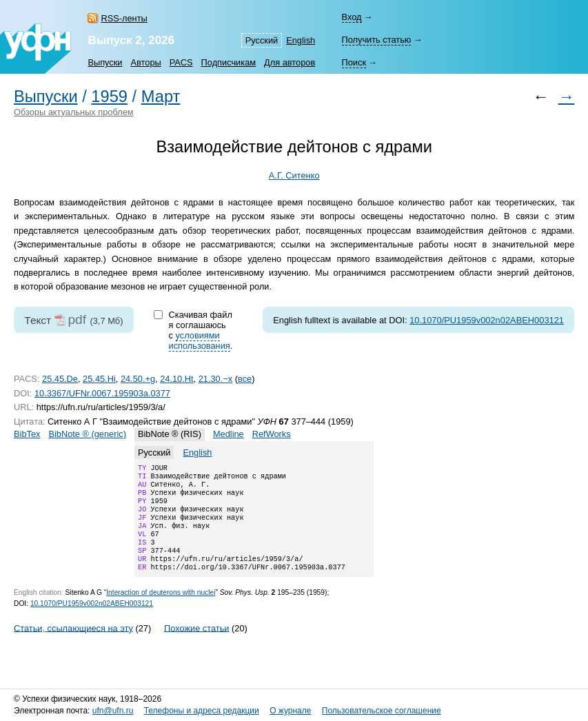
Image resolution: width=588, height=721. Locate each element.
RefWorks (272, 434)
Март (161, 97)
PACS (181, 62)
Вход (352, 17)
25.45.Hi (99, 379)
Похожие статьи (196, 646)
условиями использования (200, 341)
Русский (262, 40)
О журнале (290, 711)
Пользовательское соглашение (382, 711)
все (245, 379)
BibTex (27, 434)
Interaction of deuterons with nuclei (161, 610)
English (301, 40)
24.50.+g (138, 379)
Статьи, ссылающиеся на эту (73, 646)
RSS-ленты (124, 18)
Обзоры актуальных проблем (74, 112)
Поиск (354, 62)
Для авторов (290, 62)
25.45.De (60, 379)
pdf (77, 319)
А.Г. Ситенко (294, 175)
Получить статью (377, 40)
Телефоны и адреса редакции (202, 711)
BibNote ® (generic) (87, 434)
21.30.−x (215, 379)
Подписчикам (229, 62)
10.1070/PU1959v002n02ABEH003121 (487, 320)
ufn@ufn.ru (113, 711)
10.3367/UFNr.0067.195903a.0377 (102, 393)
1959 (109, 97)
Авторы (146, 62)
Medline (229, 434)
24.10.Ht (176, 379)
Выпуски (105, 62)
